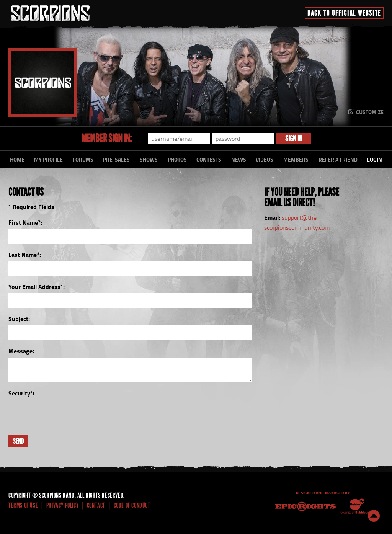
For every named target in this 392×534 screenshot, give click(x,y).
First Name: (25, 222)
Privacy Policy (62, 505)
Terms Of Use (23, 505)
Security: (21, 393)
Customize (370, 112)
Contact (96, 505)
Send (18, 441)
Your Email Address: (37, 287)
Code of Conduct (132, 505)
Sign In (294, 138)
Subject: (19, 319)
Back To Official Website (344, 13)
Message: (21, 351)
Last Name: (25, 254)
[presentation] (67, 415)
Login (375, 159)
